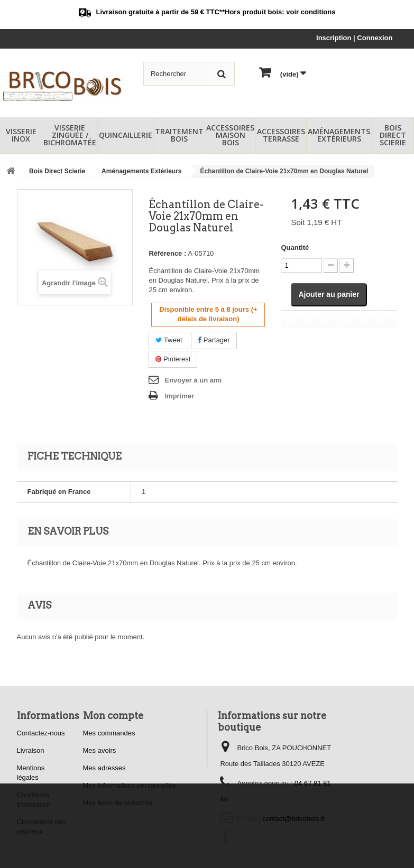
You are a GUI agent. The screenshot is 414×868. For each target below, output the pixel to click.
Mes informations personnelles (130, 785)
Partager (214, 340)
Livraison (31, 750)
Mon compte (113, 716)
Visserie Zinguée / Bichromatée (70, 135)
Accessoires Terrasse (281, 135)
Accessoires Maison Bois (230, 135)
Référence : (167, 253)
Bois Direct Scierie (393, 135)
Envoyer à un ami (193, 380)
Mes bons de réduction (118, 803)
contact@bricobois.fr (294, 819)
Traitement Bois (179, 135)
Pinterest (173, 359)
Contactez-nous (41, 733)
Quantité (295, 248)
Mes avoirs (100, 750)
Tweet (169, 340)
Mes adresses (104, 768)
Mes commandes (109, 733)
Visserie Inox (21, 135)
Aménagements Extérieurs (339, 135)
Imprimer (179, 396)
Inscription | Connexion (354, 38)
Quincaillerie (126, 135)
